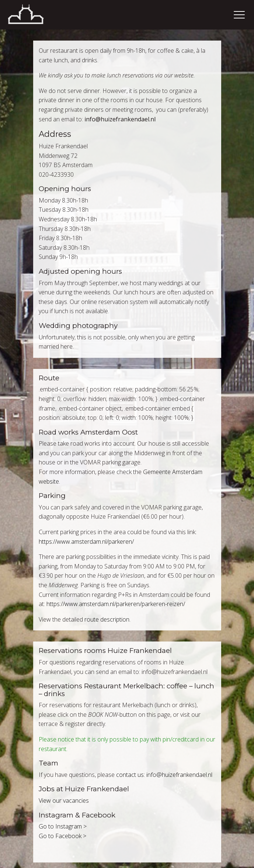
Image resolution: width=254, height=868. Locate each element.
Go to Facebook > (62, 836)
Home (35, 15)
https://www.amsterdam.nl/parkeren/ (86, 542)
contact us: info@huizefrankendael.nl (164, 775)
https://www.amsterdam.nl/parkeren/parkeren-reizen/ (116, 604)
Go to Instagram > (63, 826)
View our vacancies (64, 800)
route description (107, 619)
